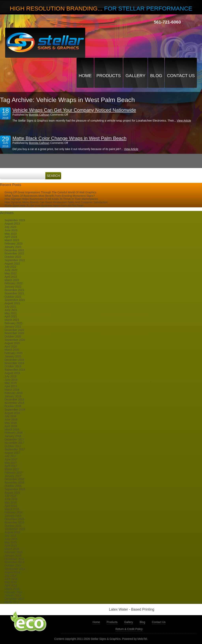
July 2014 (10, 576)
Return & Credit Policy (129, 629)
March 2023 (12, 240)
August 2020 (12, 343)
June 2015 (11, 539)
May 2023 (11, 234)
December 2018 (14, 399)
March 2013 (12, 602)
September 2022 (15, 260)
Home (85, 76)
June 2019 (11, 380)
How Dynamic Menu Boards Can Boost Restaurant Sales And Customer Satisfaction (56, 202)
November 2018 (14, 403)
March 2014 (12, 589)
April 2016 (11, 506)
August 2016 (12, 493)
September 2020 (15, 340)
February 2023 (14, 244)
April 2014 (11, 585)
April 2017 (11, 466)
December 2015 (14, 519)
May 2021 (11, 313)
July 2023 (10, 227)
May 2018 (11, 423)
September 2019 (15, 370)
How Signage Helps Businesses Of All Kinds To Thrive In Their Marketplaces (51, 199)
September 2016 (15, 489)
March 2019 (12, 390)
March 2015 (12, 549)
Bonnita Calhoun (39, 115)
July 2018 (10, 416)
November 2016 (14, 483)
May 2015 (11, 542)
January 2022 (13, 287)
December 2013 (14, 599)
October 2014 (13, 566)
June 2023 (11, 230)
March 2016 (12, 509)
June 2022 (11, 270)
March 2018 (12, 430)
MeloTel (142, 639)
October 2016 (13, 486)
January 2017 (13, 476)
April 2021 (11, 316)
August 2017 (12, 453)
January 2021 (13, 327)
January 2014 (13, 595)
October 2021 (13, 297)
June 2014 (11, 579)
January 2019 (13, 396)
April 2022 (11, 277)
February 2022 (14, 283)
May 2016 (11, 502)
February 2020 (14, 353)
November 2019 (14, 363)
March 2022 (12, 280)
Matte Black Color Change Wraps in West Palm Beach (69, 138)
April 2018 (11, 426)
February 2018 (14, 433)
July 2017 (10, 456)
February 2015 (14, 552)
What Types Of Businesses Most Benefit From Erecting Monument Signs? (50, 196)
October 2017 (13, 446)
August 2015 (12, 532)
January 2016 (13, 516)
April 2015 (11, 546)
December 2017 (14, 439)
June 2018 (11, 419)
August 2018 (12, 413)
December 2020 (14, 330)
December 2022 (14, 250)
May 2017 (11, 463)
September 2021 (15, 300)
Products (109, 76)
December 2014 (14, 559)
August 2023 (12, 224)
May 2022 (11, 273)
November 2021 (14, 293)
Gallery (135, 76)
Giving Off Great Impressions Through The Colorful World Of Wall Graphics (50, 192)
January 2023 (13, 247)
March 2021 (12, 320)
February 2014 (14, 592)
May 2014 (11, 582)
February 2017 (14, 473)
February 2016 (14, 512)
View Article (184, 121)
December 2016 (14, 479)
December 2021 (14, 290)
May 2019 (11, 383)
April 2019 (11, 386)
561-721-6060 (167, 22)
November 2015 (14, 522)
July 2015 (10, 536)
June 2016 (11, 499)
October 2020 (13, 336)
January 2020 (13, 356)
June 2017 (11, 459)
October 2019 (13, 366)
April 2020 (11, 347)
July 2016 (10, 496)
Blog (156, 76)
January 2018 (13, 436)
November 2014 (14, 562)
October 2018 (13, 406)
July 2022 (10, 267)
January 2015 (13, 556)
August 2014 (12, 572)
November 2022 (14, 253)
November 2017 (14, 443)
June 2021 (11, 310)
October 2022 (13, 257)
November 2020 (14, 333)
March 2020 (12, 350)
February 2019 (14, 393)
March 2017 (12, 469)
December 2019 (14, 360)
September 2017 (15, 449)
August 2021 (12, 303)
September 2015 (15, 529)
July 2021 (10, 307)
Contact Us (181, 76)
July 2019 (10, 376)
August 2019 (12, 373)
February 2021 (14, 323)
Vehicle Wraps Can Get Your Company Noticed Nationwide (74, 110)
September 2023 (15, 220)
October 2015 (13, 526)
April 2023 (11, 237)
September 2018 (15, 410)
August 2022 (12, 263)
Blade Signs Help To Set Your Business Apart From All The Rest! (44, 206)
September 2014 (15, 569)
